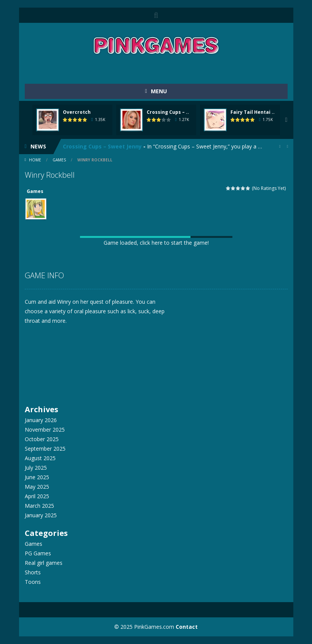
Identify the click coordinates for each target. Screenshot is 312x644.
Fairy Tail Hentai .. (253, 112)
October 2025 (42, 439)
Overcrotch (77, 112)
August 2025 (40, 458)
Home (35, 160)
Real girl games (44, 563)
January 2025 (41, 515)
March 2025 (39, 506)
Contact (187, 627)
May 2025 (37, 487)
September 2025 (45, 449)
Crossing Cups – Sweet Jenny (102, 146)
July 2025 (36, 468)
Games (59, 160)
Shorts (33, 572)
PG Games (38, 553)
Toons (33, 582)
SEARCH (156, 15)
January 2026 (41, 420)
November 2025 (45, 430)
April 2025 (37, 496)
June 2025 (37, 477)
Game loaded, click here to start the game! (156, 243)
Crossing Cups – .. (168, 112)
